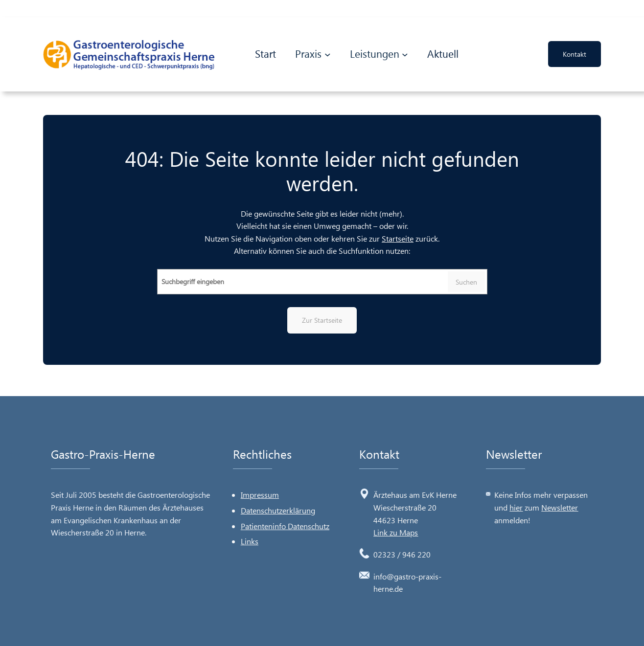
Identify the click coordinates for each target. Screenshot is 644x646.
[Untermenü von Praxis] (328, 53)
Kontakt (575, 53)
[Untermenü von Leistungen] (405, 53)
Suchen (466, 282)
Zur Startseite (322, 320)
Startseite (398, 238)
